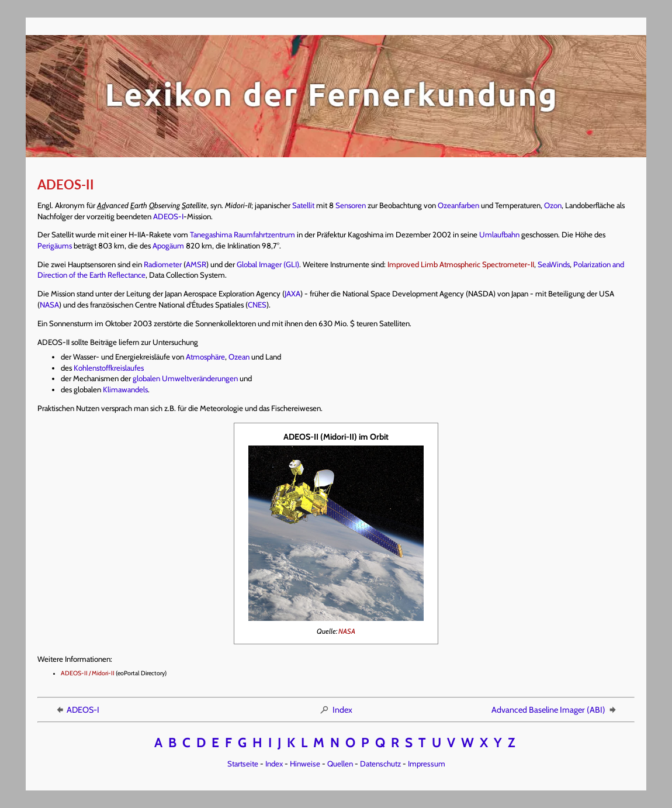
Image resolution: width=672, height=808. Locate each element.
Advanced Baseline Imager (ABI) (555, 710)
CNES (257, 305)
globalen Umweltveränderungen (185, 378)
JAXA (292, 293)
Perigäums (55, 246)
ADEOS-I (168, 216)
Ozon (553, 205)
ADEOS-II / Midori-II (88, 673)
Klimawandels (125, 389)
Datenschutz (380, 764)
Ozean (239, 357)
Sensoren (351, 205)
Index (336, 710)
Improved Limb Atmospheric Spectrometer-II (461, 264)
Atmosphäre (205, 357)
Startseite (243, 764)
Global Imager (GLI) (268, 264)
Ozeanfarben (458, 205)
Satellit (303, 205)
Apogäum (168, 246)
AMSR (196, 264)
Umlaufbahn (499, 234)
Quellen (340, 764)
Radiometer (163, 264)
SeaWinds (554, 264)
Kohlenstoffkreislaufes (109, 368)
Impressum (427, 764)
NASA (49, 305)
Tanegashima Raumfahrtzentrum (243, 234)
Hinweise (305, 764)
